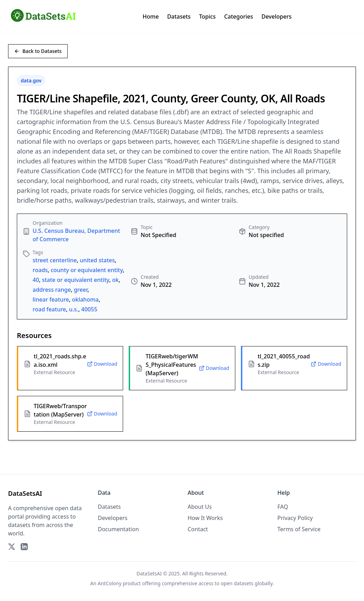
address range (52, 290)
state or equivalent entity (76, 280)
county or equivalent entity (87, 270)
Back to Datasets (38, 51)
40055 (89, 309)
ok (116, 280)
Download (102, 364)
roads (40, 270)
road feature (49, 309)
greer (80, 290)
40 (36, 280)
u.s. (74, 309)
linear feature (51, 299)
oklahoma (85, 299)
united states (97, 260)
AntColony (110, 583)
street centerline (55, 260)
